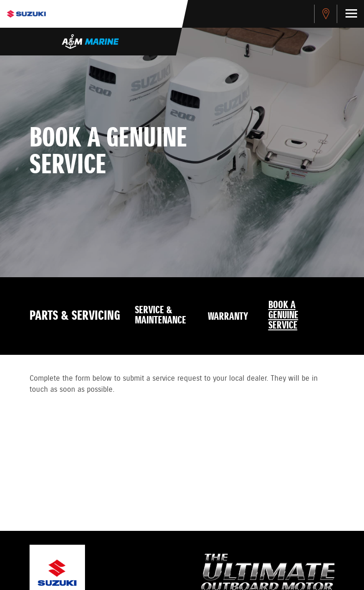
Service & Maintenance (161, 316)
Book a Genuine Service (283, 316)
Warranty (228, 317)
